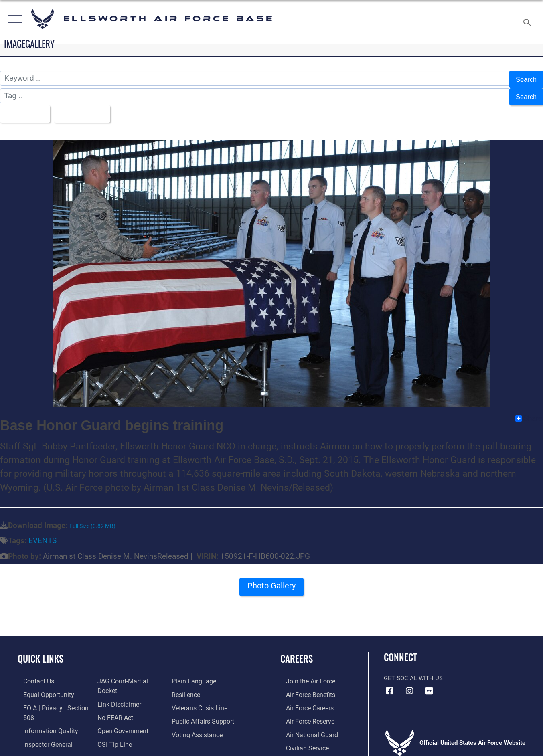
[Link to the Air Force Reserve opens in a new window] (304, 714)
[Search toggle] (529, 19)
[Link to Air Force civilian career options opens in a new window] (301, 740)
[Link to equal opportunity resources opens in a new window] (42, 688)
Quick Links (41, 652)
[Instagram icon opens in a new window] (409, 685)
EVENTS (43, 535)
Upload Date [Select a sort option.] (89, 109)
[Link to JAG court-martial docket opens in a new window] (130, 675)
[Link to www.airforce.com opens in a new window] (304, 675)
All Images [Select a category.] (25, 109)
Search (525, 78)
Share (529, 412)
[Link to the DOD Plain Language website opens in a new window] (193, 675)
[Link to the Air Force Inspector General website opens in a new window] (41, 736)
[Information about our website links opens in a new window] (116, 688)
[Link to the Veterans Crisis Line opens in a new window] (200, 701)
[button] (13, 19)
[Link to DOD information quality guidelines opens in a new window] (43, 723)
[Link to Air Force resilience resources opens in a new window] (187, 688)
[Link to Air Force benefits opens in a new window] (304, 688)
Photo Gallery (271, 582)
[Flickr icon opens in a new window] (429, 685)
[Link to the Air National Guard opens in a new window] (305, 727)
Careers (297, 652)
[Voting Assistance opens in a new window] (198, 727)
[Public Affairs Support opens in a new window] (203, 714)
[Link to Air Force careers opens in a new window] (304, 701)
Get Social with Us (413, 672)
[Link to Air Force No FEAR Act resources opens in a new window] (113, 701)
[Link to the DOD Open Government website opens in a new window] (119, 714)
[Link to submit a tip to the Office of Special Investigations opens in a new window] (111, 727)
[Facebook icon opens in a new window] (390, 685)
